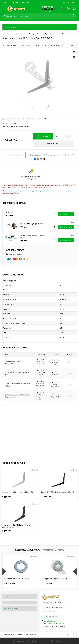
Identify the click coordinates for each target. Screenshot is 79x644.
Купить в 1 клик (53, 144)
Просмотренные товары (54, 550)
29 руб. (20, 498)
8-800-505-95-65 (49, 9)
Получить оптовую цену (14, 155)
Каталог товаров (39, 27)
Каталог (6, 2)
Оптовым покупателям (20, 2)
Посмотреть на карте (49, 611)
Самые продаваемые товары (27, 550)
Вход (64, 2)
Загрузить (58, 310)
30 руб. (20, 532)
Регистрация (71, 2)
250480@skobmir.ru (55, 624)
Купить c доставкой (66, 214)
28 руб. (59, 498)
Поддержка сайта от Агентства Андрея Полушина (19, 635)
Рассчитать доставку (52, 155)
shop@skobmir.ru (54, 622)
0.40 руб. (10, 584)
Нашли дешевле (35, 155)
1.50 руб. (47, 584)
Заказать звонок (48, 11)
